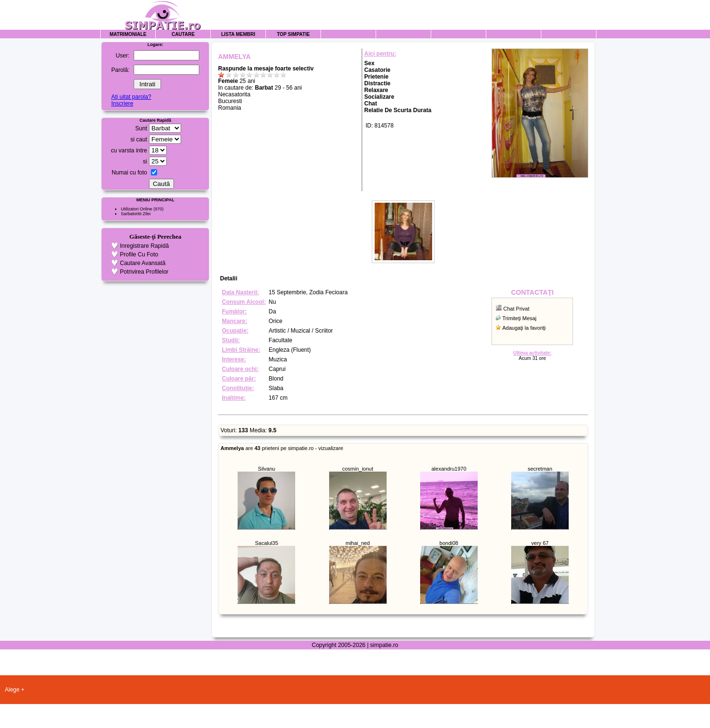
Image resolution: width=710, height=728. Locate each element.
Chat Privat (516, 309)
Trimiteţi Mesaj (520, 318)
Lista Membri (238, 34)
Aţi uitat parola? (131, 97)
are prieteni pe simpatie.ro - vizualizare (282, 448)
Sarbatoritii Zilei (136, 214)
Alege (12, 690)
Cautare (183, 34)
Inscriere (122, 104)
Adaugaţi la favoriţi (524, 328)
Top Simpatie (293, 34)
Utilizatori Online (137, 209)
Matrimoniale (128, 34)
